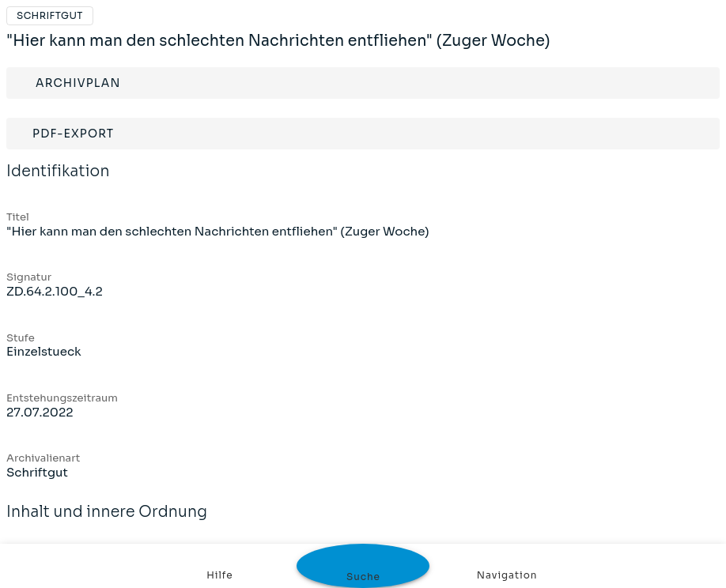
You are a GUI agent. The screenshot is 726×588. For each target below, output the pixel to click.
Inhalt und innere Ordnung (107, 522)
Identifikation (58, 182)
